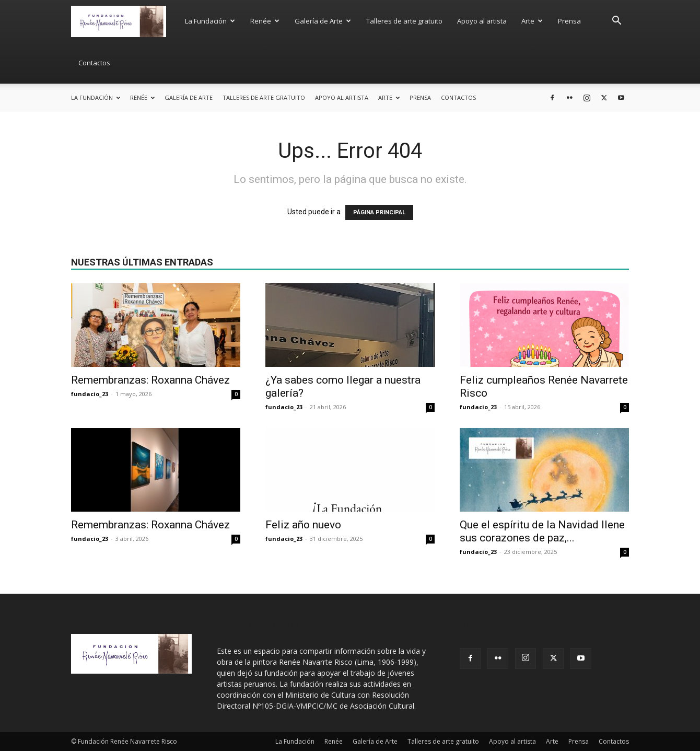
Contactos (94, 63)
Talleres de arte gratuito (404, 21)
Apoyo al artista (482, 21)
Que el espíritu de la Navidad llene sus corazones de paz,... (542, 531)
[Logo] (124, 21)
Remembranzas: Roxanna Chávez (150, 380)
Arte (532, 21)
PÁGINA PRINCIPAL (379, 212)
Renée (265, 21)
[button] (616, 22)
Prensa (569, 21)
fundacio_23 (90, 394)
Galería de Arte (323, 21)
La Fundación (210, 21)
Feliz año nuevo (303, 525)
